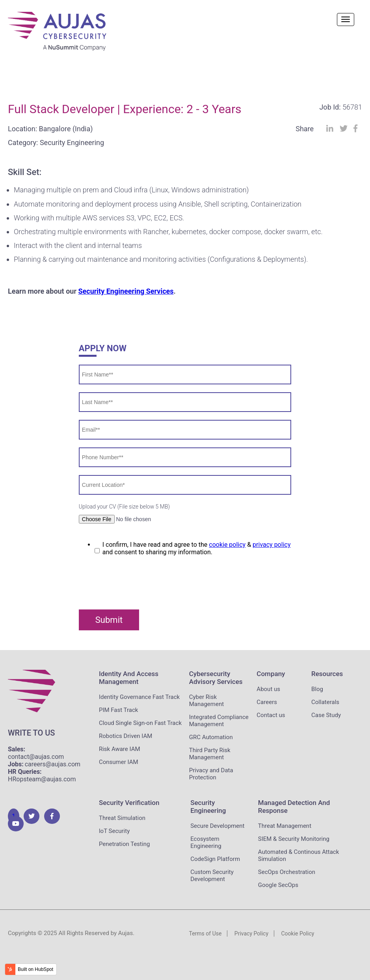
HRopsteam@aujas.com (42, 779)
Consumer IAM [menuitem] (119, 762)
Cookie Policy (297, 933)
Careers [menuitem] (267, 702)
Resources (327, 674)
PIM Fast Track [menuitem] (118, 710)
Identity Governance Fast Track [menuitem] (139, 697)
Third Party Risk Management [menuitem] (210, 754)
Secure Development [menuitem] (217, 826)
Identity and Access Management (129, 678)
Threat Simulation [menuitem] (122, 818)
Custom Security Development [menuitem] (212, 876)
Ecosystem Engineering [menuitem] (206, 842)
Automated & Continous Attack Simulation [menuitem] (299, 855)
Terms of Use (205, 933)
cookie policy (227, 545)
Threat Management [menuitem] (285, 826)
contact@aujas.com (36, 757)
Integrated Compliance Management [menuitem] (219, 721)
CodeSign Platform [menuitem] (215, 859)
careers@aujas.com (53, 764)
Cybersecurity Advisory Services (216, 678)
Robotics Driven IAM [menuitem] (126, 736)
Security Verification (129, 803)
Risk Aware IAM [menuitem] (120, 749)
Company (271, 674)
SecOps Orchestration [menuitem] (287, 872)
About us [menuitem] (268, 689)
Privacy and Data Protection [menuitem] (211, 774)
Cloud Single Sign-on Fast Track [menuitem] (140, 723)
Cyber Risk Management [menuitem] (206, 701)
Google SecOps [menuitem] (278, 885)
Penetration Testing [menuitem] (124, 844)
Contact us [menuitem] (271, 715)
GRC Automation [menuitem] (211, 737)
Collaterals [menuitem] (325, 702)
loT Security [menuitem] (114, 831)
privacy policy (271, 545)
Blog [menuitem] (317, 689)
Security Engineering (208, 807)
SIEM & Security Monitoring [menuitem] (294, 839)
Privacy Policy (251, 933)
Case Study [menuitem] (326, 715)
